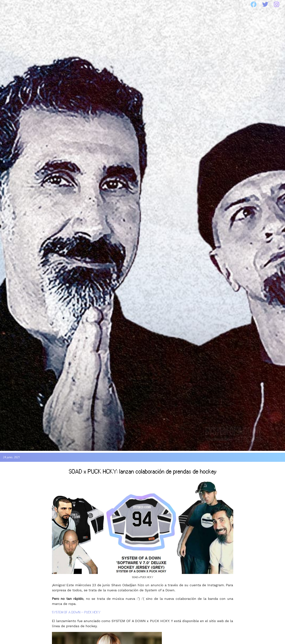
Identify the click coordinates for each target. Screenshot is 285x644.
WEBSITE (172, 5)
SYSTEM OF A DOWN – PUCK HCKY (76, 612)
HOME (14, 5)
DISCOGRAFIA (89, 5)
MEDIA (133, 5)
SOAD (46, 5)
